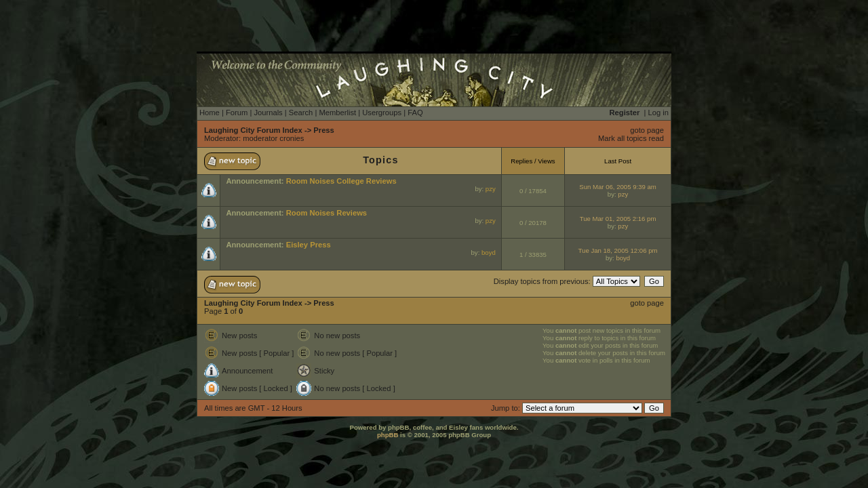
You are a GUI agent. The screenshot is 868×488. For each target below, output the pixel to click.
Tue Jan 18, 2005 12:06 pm (618, 250)
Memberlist (337, 113)
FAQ (415, 113)
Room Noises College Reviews (341, 181)
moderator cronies (273, 138)
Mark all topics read (631, 138)
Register (625, 113)
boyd (489, 252)
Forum (237, 113)
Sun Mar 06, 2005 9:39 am (618, 187)
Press (323, 130)
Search (301, 113)
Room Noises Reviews (327, 213)
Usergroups (382, 113)
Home (210, 113)
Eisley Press (309, 245)
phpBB (388, 435)
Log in (658, 113)
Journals (268, 113)
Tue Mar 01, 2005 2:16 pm (618, 219)
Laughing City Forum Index (253, 130)
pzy (491, 189)
